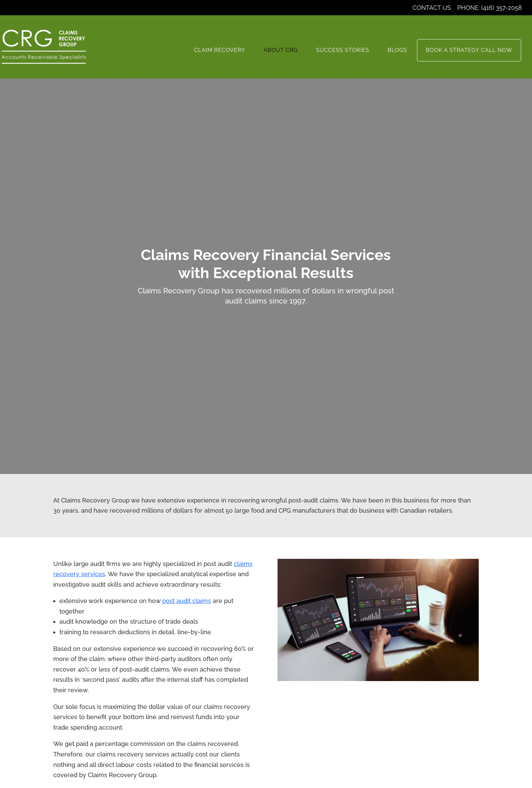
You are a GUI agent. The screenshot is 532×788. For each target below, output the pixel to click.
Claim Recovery (220, 50)
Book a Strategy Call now (469, 50)
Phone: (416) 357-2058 (490, 8)
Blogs (397, 50)
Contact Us (432, 8)
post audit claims (187, 601)
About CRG (281, 50)
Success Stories (343, 50)
